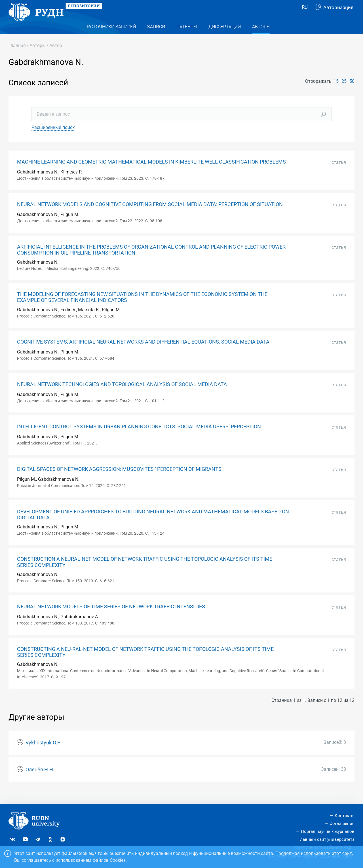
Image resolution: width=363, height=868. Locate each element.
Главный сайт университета (326, 839)
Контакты (345, 816)
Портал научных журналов (328, 831)
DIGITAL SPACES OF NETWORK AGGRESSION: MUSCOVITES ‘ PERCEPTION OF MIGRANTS (119, 480)
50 (352, 93)
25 (344, 93)
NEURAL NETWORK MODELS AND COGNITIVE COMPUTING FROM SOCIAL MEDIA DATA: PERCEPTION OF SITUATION (150, 216)
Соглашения (342, 824)
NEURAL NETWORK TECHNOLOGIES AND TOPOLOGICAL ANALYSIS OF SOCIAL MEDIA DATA (122, 396)
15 (336, 93)
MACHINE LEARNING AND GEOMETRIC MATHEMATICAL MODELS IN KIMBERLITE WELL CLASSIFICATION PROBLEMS (151, 173)
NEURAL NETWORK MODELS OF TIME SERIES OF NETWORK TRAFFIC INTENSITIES (111, 618)
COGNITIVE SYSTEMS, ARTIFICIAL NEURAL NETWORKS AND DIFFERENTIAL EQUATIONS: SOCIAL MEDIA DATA (143, 353)
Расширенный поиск (53, 139)
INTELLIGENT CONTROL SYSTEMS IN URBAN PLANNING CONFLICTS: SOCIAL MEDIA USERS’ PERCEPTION (139, 438)
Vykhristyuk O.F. (43, 754)
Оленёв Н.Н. (40, 781)
